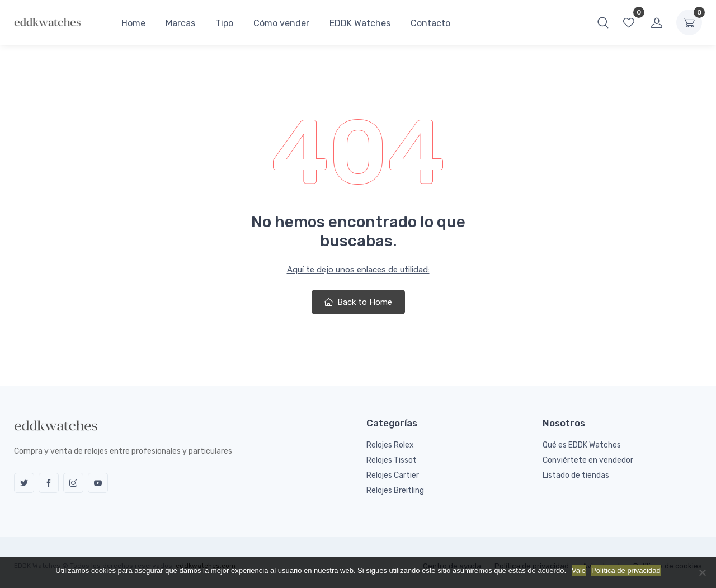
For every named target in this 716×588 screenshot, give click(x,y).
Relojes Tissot (392, 460)
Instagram (73, 483)
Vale (579, 570)
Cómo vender (281, 23)
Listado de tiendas (576, 475)
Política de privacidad (626, 570)
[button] (603, 22)
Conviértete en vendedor (588, 460)
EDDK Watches (360, 23)
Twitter (24, 483)
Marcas (180, 23)
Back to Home (358, 302)
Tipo (224, 23)
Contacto (430, 23)
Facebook (49, 483)
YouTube (98, 483)
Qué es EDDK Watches (582, 445)
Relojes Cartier (393, 475)
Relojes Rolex (390, 445)
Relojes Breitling (395, 490)
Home (133, 23)
